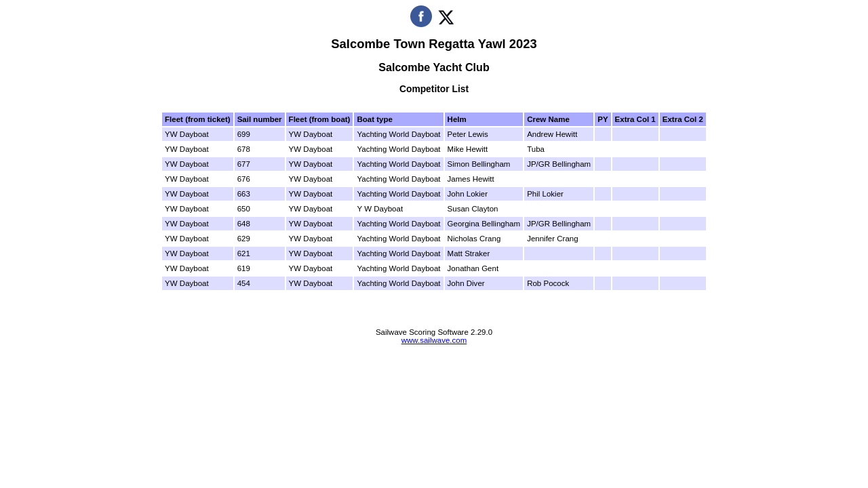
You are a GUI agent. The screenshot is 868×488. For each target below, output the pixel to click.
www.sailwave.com (434, 340)
